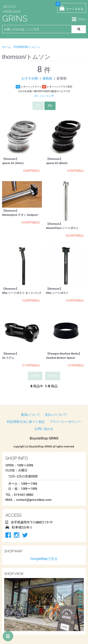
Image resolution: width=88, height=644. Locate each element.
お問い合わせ (44, 429)
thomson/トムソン (27, 47)
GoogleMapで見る (44, 559)
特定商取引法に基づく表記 (26, 422)
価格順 (47, 78)
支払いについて (56, 415)
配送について (31, 415)
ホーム (6, 47)
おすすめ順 (30, 78)
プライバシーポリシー (65, 422)
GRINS (15, 18)
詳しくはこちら (44, 96)
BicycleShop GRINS (44, 438)
